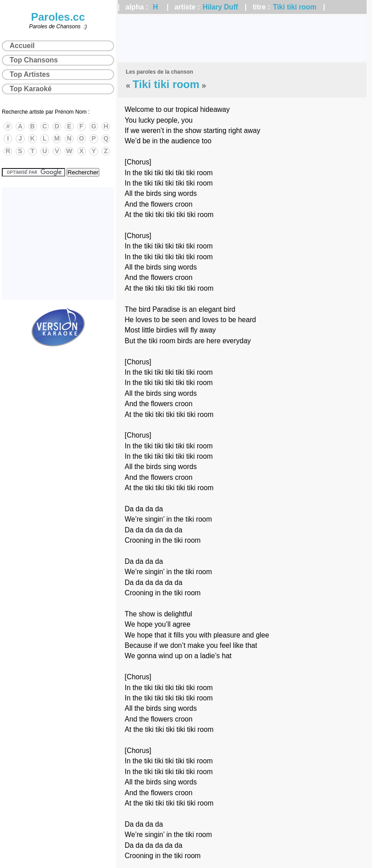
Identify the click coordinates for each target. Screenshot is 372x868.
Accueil (22, 46)
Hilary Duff (220, 7)
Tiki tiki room (294, 7)
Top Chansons (34, 60)
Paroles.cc (58, 17)
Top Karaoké (31, 89)
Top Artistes (30, 74)
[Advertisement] (242, 38)
